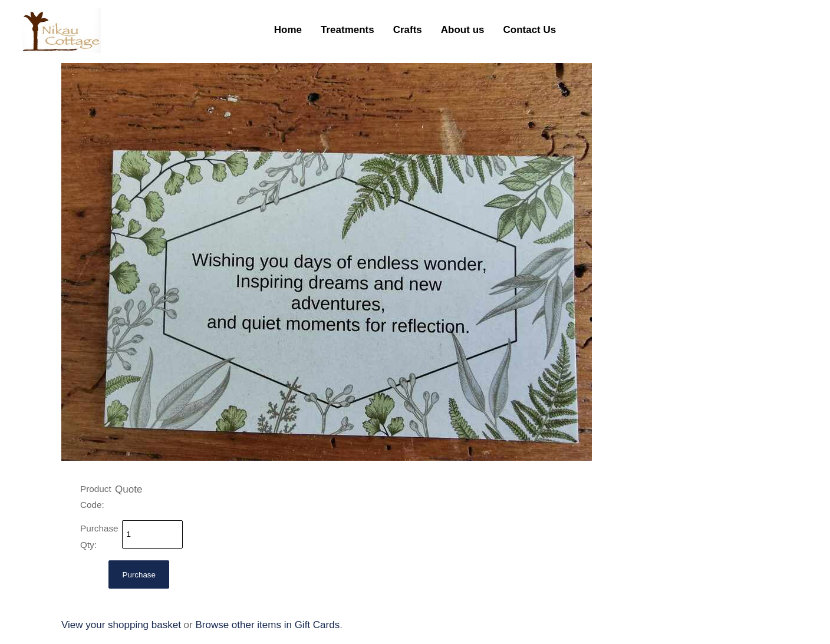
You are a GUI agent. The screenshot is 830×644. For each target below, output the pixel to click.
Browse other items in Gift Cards (267, 625)
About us (463, 30)
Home (288, 30)
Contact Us (529, 30)
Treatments (348, 30)
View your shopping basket (121, 625)
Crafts (408, 30)
